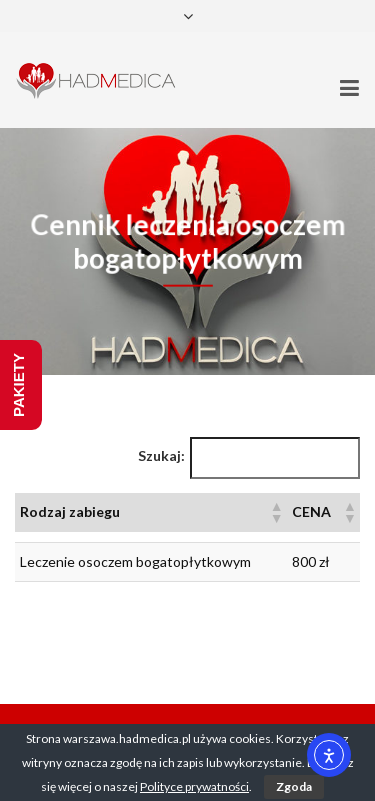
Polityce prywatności (194, 786)
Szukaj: (161, 455)
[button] (276, 512)
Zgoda (294, 786)
